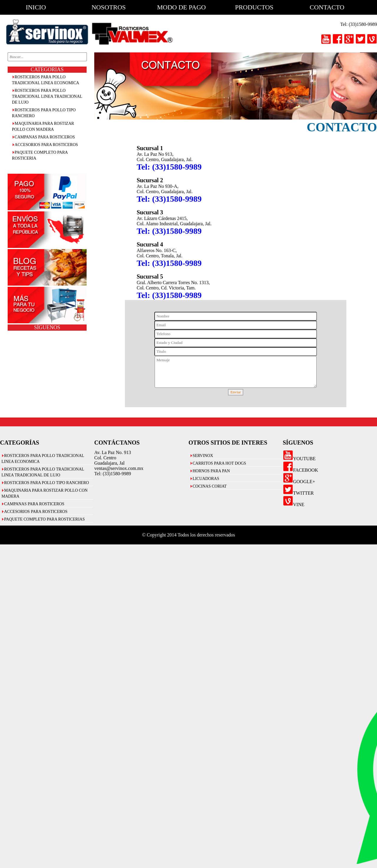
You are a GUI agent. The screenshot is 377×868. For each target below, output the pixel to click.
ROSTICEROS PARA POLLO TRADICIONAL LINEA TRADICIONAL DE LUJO (47, 96)
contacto (327, 7)
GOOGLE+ (299, 482)
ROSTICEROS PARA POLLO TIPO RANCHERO (44, 113)
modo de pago (181, 7)
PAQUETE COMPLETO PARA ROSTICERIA (40, 155)
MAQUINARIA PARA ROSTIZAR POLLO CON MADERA (43, 126)
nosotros (109, 7)
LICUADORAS (206, 479)
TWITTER (298, 493)
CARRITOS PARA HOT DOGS (219, 463)
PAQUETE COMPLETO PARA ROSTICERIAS (44, 519)
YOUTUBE (299, 459)
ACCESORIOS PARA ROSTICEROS (46, 145)
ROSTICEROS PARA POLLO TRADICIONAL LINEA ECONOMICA (46, 80)
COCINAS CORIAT (210, 486)
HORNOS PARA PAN (211, 471)
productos (254, 7)
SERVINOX (203, 456)
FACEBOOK (300, 470)
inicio (36, 7)
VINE (294, 505)
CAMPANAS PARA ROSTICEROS (45, 137)
